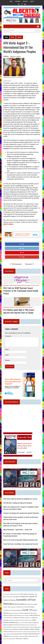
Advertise (25, 1)
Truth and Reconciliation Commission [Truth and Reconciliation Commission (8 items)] (16, 636)
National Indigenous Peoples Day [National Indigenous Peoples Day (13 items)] (12, 625)
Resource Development (24, 285)
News (13, 37)
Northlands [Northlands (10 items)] (6, 632)
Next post (29, 264)
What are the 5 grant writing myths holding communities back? (20, 540)
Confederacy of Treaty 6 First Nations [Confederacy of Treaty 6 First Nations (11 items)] (25, 607)
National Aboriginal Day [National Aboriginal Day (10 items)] (33, 623)
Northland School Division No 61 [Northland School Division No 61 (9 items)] (16, 632)
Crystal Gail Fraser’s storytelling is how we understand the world (21, 544)
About (11, 1)
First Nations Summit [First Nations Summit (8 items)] (8, 618)
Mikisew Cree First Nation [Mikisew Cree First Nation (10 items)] (22, 623)
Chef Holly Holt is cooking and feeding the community (18, 503)
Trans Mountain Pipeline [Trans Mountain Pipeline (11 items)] (16, 634)
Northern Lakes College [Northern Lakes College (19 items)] (31, 629)
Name (7, 349)
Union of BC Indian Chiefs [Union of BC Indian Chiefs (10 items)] (9, 639)
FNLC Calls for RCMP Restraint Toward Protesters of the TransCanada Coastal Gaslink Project (21, 291)
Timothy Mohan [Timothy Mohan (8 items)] (7, 634)
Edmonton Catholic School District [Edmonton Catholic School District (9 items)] (17, 613)
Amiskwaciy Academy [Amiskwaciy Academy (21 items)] (27, 596)
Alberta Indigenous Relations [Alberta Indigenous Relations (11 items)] (27, 594)
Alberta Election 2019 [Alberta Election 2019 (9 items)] (15, 594)
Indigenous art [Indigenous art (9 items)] (28, 618)
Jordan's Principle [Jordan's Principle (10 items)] (13, 620)
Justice (11, 285)
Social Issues (35, 285)
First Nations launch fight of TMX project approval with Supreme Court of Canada (19, 311)
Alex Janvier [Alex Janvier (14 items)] (16, 597)
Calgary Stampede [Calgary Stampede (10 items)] (11, 607)
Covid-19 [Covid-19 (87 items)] (27, 610)
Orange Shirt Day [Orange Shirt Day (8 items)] (27, 632)
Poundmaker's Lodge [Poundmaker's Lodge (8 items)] (35, 632)
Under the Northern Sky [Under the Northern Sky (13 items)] (31, 636)
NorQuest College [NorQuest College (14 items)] (18, 629)
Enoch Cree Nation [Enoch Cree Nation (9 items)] (25, 615)
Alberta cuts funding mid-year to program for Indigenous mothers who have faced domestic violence (21, 508)
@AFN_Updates (8, 224)
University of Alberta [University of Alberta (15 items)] (22, 639)
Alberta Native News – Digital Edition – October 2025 (18, 530)
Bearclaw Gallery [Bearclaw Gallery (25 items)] (19, 604)
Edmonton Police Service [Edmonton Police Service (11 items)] (31, 613)
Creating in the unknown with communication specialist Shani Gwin (21, 513)
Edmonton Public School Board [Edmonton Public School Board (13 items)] (12, 615)
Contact (32, 1)
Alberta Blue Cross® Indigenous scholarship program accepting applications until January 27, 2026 (20, 524)
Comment (8, 336)
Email (7, 355)
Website (7, 360)
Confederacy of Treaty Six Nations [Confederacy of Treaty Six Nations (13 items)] (13, 610)
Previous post (16, 264)
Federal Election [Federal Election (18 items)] (35, 615)
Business (6, 285)
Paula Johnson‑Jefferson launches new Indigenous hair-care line (20, 499)
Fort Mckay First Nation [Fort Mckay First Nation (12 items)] (18, 618)
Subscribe (18, 1)
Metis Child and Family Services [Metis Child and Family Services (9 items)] (25, 620)
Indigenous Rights (15, 56)
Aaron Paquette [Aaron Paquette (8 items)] (7, 594)
